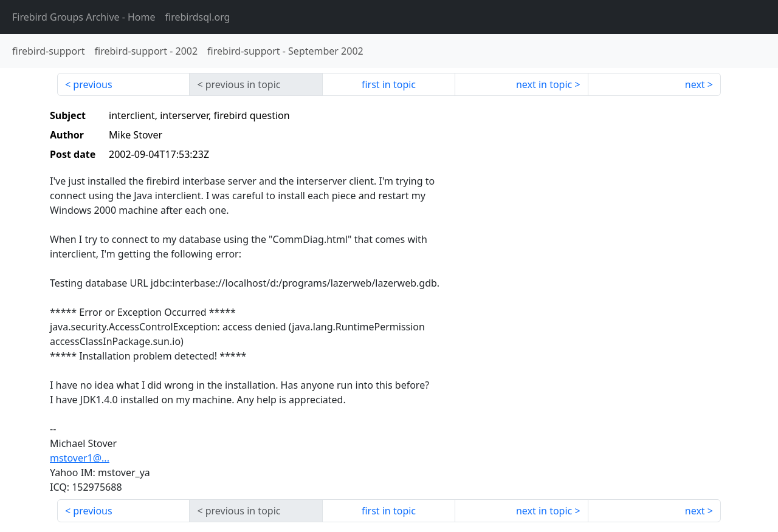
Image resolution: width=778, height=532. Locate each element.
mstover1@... (80, 458)
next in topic (544, 84)
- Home (84, 17)
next (695, 84)
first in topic (389, 84)
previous (92, 84)
